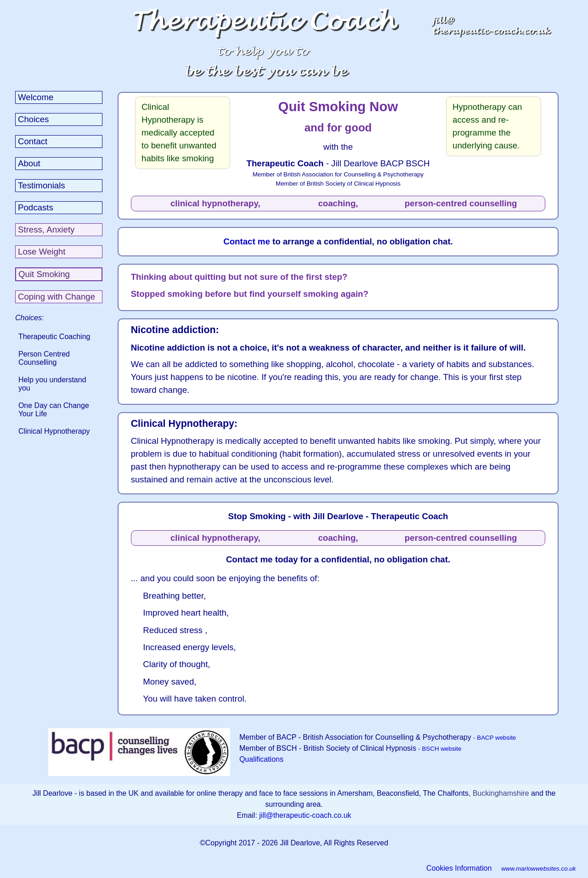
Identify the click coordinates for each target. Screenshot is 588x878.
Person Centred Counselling (44, 358)
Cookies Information (459, 868)
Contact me (248, 241)
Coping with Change (57, 297)
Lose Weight (42, 252)
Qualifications (261, 759)
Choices (33, 119)
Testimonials (42, 185)
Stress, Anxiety (46, 229)
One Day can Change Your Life (54, 410)
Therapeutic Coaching (54, 337)
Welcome (36, 97)
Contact (33, 141)
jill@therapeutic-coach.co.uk (305, 815)
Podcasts (36, 207)
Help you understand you (52, 384)
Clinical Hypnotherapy (54, 431)
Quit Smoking (44, 274)
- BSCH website (440, 749)
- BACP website (495, 738)
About (29, 163)
